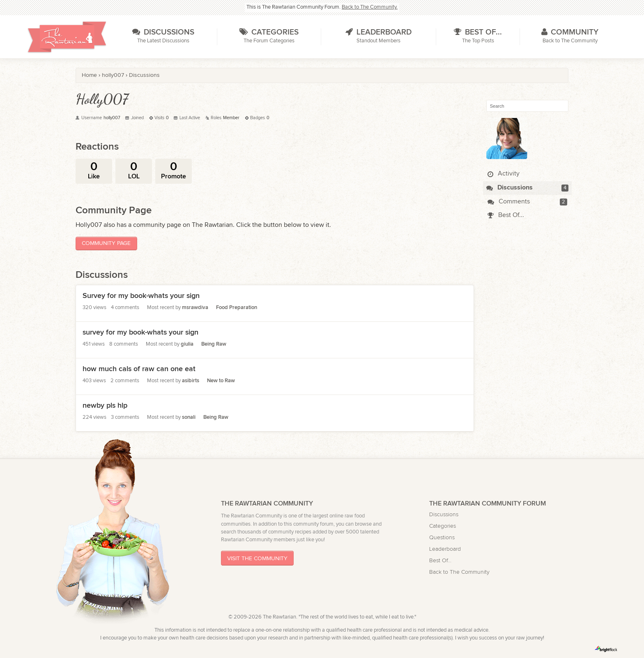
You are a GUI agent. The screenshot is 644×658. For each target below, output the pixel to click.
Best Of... (506, 215)
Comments (509, 202)
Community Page (106, 243)
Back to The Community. (370, 7)
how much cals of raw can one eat (139, 369)
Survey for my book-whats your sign (141, 296)
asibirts (191, 381)
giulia (187, 344)
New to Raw (221, 381)
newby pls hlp (105, 405)
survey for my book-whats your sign (140, 332)
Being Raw (214, 344)
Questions (442, 537)
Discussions (509, 188)
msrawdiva (195, 308)
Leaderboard (445, 549)
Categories (443, 526)
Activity (504, 174)
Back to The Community (459, 572)
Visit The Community (257, 558)
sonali (189, 417)
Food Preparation (237, 308)
